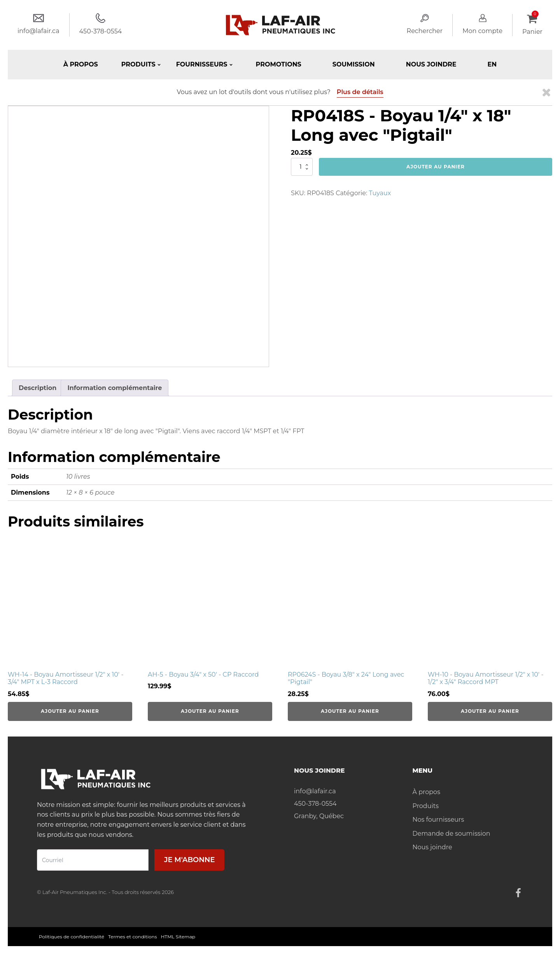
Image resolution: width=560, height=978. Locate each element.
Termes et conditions (133, 937)
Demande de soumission (451, 834)
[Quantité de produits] (302, 167)
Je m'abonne (189, 860)
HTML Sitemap (178, 937)
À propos (81, 64)
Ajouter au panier (436, 167)
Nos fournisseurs (438, 820)
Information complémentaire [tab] (115, 388)
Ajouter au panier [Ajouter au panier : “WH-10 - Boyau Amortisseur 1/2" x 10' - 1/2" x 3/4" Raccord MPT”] (490, 711)
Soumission (354, 64)
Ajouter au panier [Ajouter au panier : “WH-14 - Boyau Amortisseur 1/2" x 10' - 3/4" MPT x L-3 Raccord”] (70, 711)
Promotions (279, 64)
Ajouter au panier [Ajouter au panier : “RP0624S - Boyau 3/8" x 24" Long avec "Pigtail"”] (350, 711)
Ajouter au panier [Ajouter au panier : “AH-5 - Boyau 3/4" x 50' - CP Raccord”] (210, 711)
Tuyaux (380, 193)
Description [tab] (38, 388)
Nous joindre (431, 64)
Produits (426, 806)
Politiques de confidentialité (72, 937)
